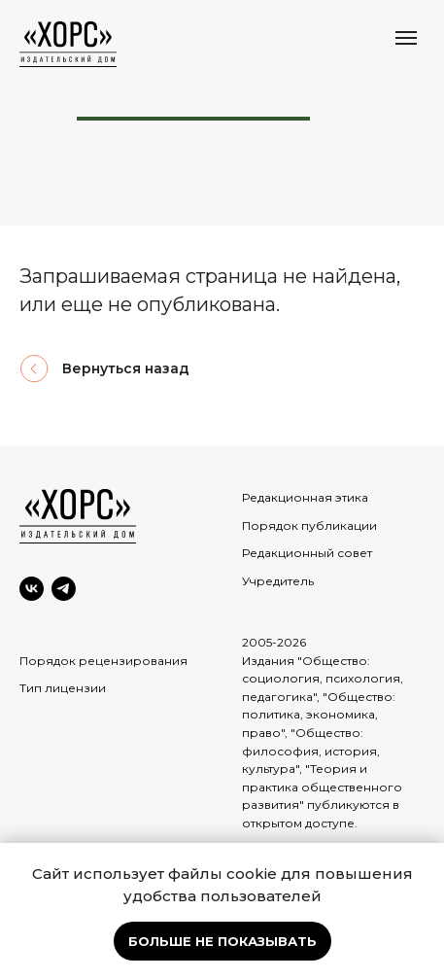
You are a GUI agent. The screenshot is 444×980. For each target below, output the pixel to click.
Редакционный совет (307, 553)
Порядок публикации (309, 525)
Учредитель (278, 581)
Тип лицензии (63, 688)
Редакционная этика (305, 497)
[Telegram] (64, 589)
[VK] (32, 589)
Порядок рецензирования (103, 661)
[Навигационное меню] (406, 38)
